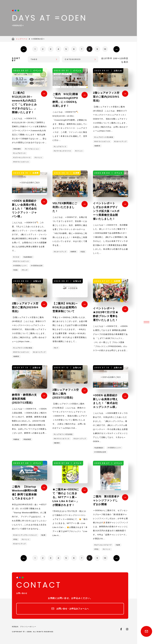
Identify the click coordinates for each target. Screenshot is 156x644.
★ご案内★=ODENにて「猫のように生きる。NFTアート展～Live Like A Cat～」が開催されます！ (66, 497)
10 (105, 49)
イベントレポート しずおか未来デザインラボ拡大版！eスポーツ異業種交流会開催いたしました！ (106, 211)
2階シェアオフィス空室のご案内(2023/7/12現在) (66, 394)
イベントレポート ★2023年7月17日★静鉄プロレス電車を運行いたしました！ (105, 314)
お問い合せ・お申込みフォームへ (73, 609)
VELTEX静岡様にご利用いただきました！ (65, 207)
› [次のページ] (116, 49)
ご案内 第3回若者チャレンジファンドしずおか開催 (106, 500)
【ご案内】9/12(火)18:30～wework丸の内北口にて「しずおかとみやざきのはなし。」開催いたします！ (24, 103)
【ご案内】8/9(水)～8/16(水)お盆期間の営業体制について (65, 307)
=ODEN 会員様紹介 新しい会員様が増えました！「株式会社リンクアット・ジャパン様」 (26, 209)
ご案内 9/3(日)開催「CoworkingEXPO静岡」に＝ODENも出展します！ (65, 100)
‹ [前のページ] (24, 49)
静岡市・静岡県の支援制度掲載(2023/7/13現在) (24, 399)
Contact (146, 631)
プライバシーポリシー (28, 627)
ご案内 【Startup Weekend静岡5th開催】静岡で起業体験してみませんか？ (25, 493)
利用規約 (15, 627)
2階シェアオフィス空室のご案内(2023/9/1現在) (106, 97)
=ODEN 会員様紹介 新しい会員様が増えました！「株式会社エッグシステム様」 (107, 401)
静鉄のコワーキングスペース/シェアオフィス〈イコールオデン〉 (146, 9)
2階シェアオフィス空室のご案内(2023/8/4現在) (25, 307)
